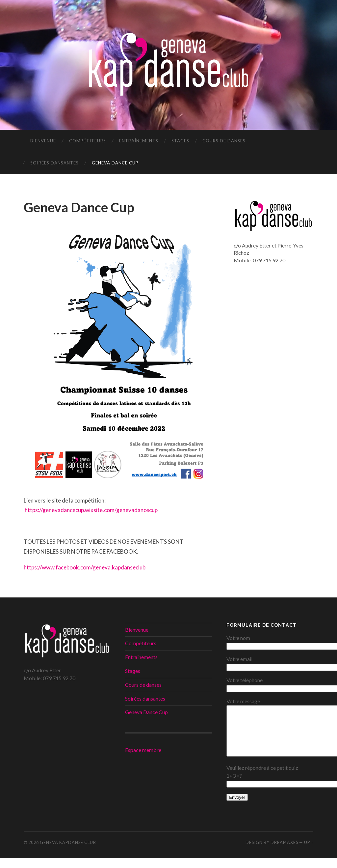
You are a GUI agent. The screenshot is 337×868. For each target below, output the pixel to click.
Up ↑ (309, 852)
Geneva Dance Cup (115, 163)
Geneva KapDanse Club (68, 852)
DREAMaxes (284, 852)
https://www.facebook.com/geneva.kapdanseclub (85, 567)
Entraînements (139, 141)
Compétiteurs (88, 141)
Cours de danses (224, 141)
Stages (180, 141)
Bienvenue (43, 141)
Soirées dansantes (54, 163)
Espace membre (143, 750)
